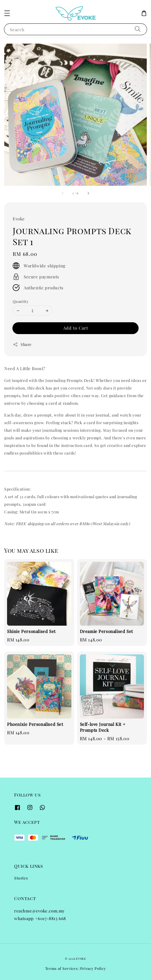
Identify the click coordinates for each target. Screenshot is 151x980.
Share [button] (22, 344)
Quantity (21, 301)
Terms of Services (62, 968)
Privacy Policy (93, 968)
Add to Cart (76, 328)
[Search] (138, 29)
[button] (7, 13)
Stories (21, 878)
